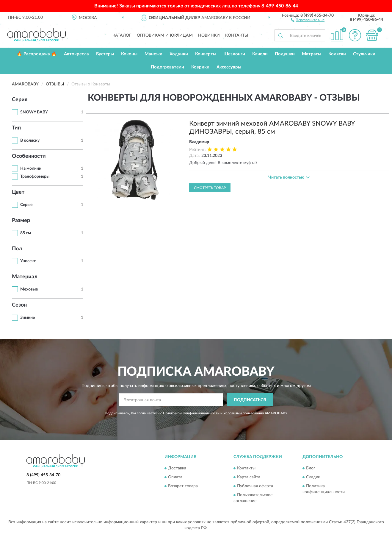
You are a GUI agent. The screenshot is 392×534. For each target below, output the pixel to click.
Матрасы (312, 54)
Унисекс (28, 261)
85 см (26, 233)
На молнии (31, 168)
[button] (308, 20)
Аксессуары (229, 67)
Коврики (200, 67)
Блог (311, 468)
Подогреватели (167, 67)
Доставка (177, 468)
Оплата (175, 477)
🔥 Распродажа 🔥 (37, 54)
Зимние (28, 318)
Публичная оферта (255, 486)
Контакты (237, 35)
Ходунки (179, 54)
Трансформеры (35, 177)
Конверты (206, 54)
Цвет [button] (18, 192)
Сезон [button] (19, 305)
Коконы (129, 54)
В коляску (30, 140)
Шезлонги (234, 54)
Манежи (153, 54)
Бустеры (105, 54)
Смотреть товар (210, 188)
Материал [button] (25, 277)
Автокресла (76, 54)
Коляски (337, 54)
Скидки (313, 477)
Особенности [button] (29, 156)
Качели (260, 54)
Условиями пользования (244, 413)
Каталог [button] (122, 35)
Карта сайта (249, 477)
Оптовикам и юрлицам (165, 35)
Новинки (209, 35)
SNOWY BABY (34, 112)
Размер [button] (21, 221)
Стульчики (364, 54)
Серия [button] (20, 100)
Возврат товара (183, 486)
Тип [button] (16, 128)
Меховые (29, 289)
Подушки (285, 54)
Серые (26, 205)
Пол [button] (17, 249)
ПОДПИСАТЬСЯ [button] (250, 400)
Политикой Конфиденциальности (191, 413)
